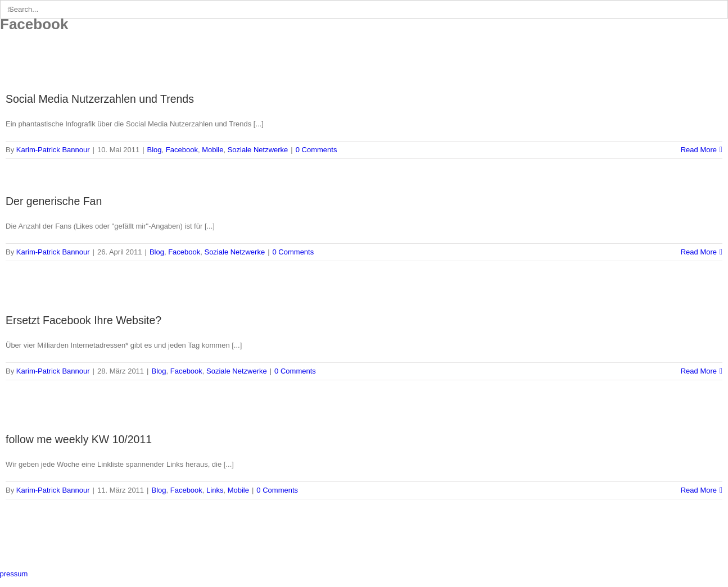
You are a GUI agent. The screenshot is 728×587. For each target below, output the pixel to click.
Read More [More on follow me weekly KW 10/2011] (699, 490)
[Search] (9, 9)
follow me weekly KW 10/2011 (79, 439)
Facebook (182, 150)
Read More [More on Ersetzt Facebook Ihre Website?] (699, 371)
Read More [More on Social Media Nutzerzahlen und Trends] (699, 150)
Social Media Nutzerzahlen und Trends (100, 99)
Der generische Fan (54, 201)
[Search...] (364, 9)
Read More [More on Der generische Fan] (699, 252)
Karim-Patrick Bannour (53, 150)
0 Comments (316, 150)
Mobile (212, 150)
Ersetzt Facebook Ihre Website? (83, 320)
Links (215, 490)
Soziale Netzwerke (258, 150)
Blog (155, 150)
